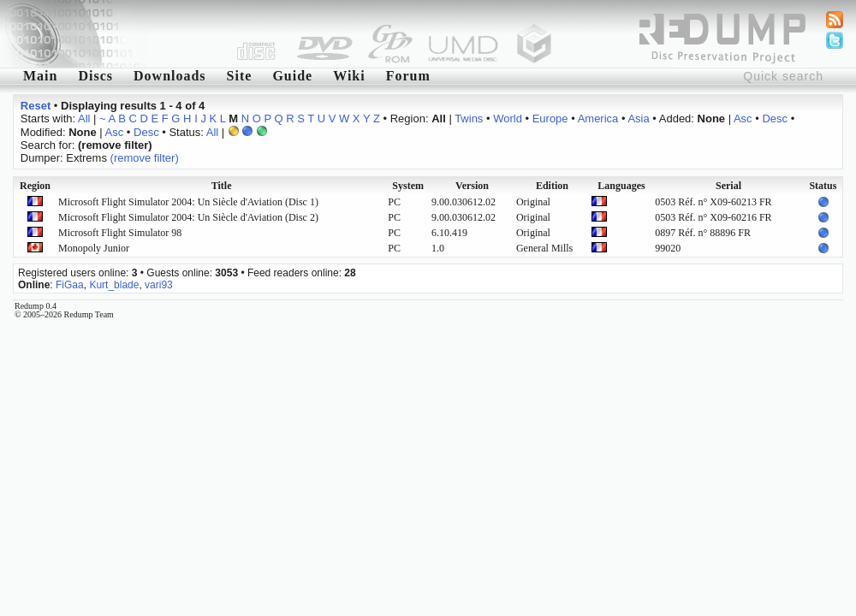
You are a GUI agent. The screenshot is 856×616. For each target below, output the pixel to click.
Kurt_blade (114, 285)
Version (472, 186)
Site (240, 76)
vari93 (159, 285)
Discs (95, 76)
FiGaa (70, 285)
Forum (408, 76)
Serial (728, 186)
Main (40, 76)
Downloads (170, 76)
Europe (550, 118)
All (84, 118)
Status (823, 186)
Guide (292, 76)
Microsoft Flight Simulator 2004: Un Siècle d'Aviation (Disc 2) (188, 217)
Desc (775, 118)
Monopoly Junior (94, 248)
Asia (638, 118)
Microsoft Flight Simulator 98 (120, 233)
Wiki (349, 76)
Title (222, 186)
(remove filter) (145, 158)
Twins (469, 118)
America (598, 118)
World (508, 118)
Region (35, 186)
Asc (743, 118)
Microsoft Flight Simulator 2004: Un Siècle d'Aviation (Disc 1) (188, 202)
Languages (621, 186)
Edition (552, 186)
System (408, 186)
